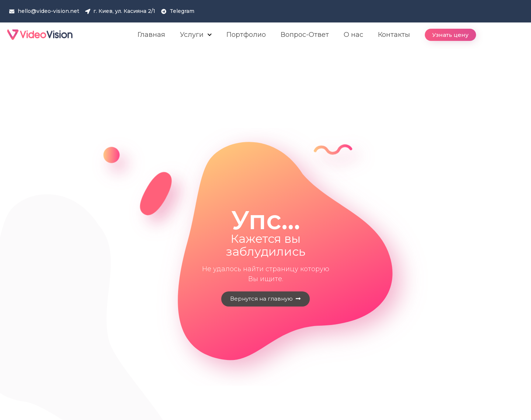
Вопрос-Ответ (305, 35)
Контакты (394, 35)
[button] (450, 35)
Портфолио (246, 35)
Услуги (196, 35)
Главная (151, 35)
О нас (353, 35)
